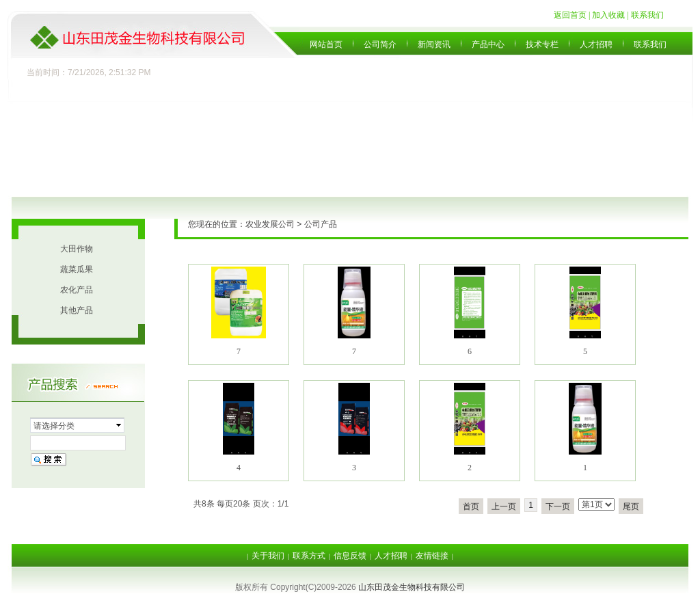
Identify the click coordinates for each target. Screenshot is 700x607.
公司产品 (321, 224)
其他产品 (77, 310)
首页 (471, 507)
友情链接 (432, 556)
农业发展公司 (270, 224)
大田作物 (77, 249)
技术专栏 (542, 44)
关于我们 (268, 556)
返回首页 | (573, 15)
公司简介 (380, 44)
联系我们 (647, 15)
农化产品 (77, 290)
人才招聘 (596, 44)
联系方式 (309, 556)
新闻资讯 (434, 44)
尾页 (631, 507)
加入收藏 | (611, 15)
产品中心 (488, 44)
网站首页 (326, 44)
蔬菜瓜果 (77, 269)
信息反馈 (350, 556)
